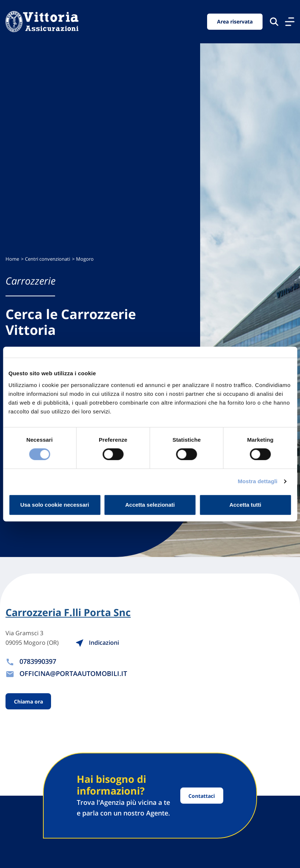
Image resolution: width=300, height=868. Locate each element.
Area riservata (235, 21)
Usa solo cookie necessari (55, 505)
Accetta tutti (245, 505)
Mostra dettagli (257, 481)
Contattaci (202, 795)
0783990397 (38, 661)
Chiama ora (28, 701)
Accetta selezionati (150, 505)
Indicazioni (97, 643)
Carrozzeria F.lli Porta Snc (68, 612)
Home (12, 259)
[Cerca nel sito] (274, 21)
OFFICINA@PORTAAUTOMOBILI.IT (73, 673)
